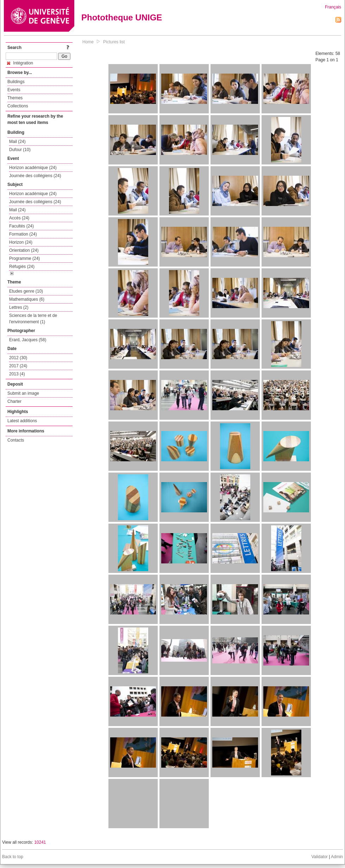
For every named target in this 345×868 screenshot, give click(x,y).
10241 (40, 842)
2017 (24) (18, 366)
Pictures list (114, 42)
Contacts (16, 440)
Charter (14, 401)
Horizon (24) (21, 242)
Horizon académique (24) (33, 168)
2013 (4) (17, 374)
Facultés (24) (21, 226)
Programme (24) (24, 258)
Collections (18, 106)
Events (14, 90)
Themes (15, 98)
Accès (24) (19, 218)
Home (88, 42)
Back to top (13, 857)
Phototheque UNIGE (122, 17)
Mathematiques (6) (27, 299)
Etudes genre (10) (26, 291)
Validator (319, 857)
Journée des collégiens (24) (35, 176)
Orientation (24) (24, 250)
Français (333, 7)
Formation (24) (23, 234)
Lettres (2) (19, 307)
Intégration (20, 63)
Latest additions (22, 421)
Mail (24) (17, 142)
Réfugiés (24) (22, 267)
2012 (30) (18, 358)
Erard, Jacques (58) (28, 340)
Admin (337, 857)
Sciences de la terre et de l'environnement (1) (33, 319)
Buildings (16, 82)
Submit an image (23, 393)
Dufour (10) (20, 150)
